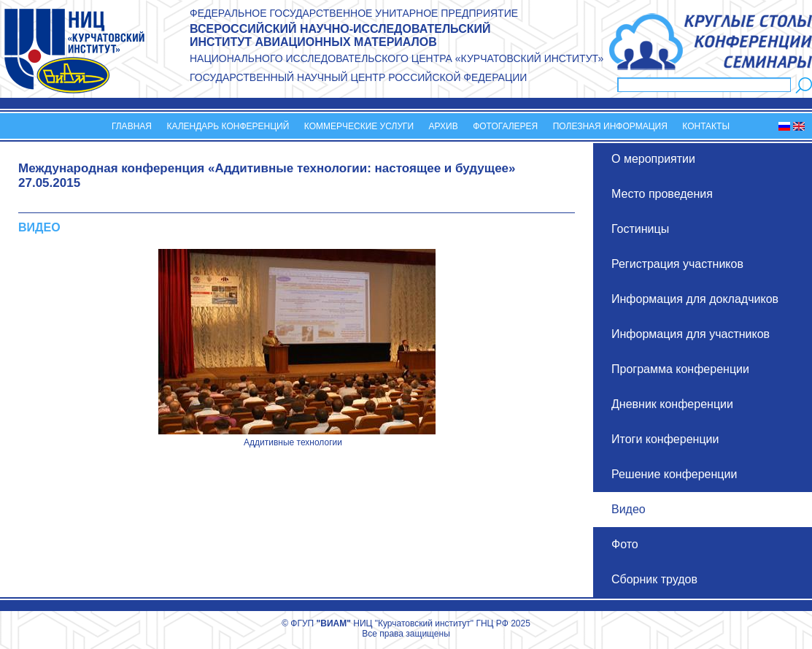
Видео (629, 509)
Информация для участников (691, 334)
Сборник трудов (654, 579)
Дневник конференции (672, 404)
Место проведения (662, 194)
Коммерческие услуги (359, 126)
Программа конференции (680, 369)
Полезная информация (610, 126)
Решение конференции (674, 474)
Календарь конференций (228, 126)
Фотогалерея (505, 126)
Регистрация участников (677, 264)
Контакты (706, 126)
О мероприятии (653, 159)
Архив (444, 126)
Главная (132, 126)
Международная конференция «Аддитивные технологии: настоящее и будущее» (267, 168)
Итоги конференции (665, 439)
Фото (625, 544)
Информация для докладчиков (695, 299)
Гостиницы (640, 229)
